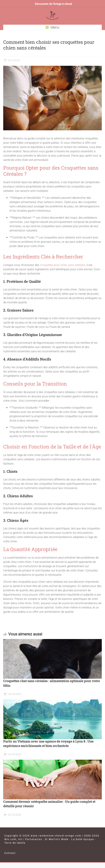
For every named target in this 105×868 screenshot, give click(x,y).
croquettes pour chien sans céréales (63, 265)
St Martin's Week (57, 839)
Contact (10, 853)
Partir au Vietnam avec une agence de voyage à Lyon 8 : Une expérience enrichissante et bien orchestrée (48, 744)
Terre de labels (15, 843)
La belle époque (83, 839)
